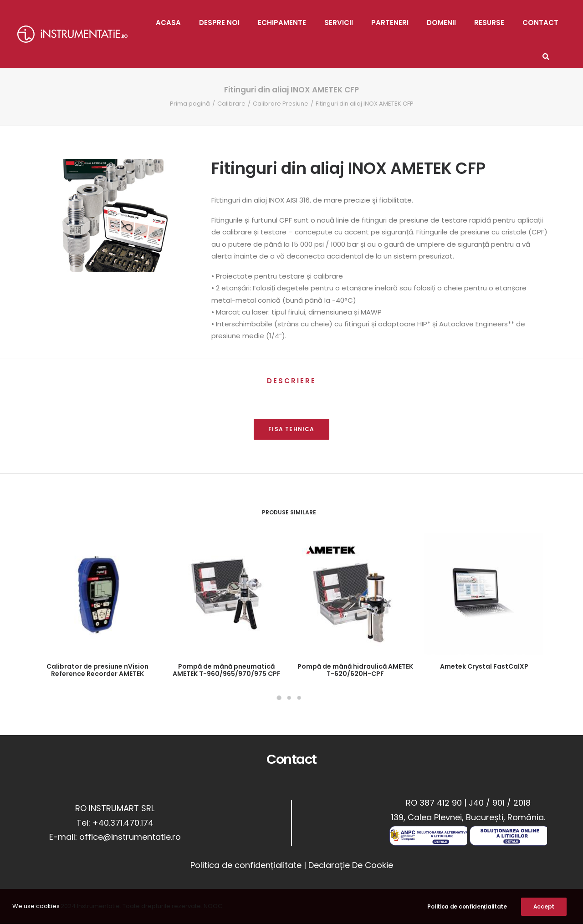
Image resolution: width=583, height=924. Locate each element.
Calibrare (231, 104)
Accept (544, 909)
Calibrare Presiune (281, 104)
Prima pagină (190, 104)
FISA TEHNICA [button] (291, 429)
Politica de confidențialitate (246, 865)
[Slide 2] (289, 698)
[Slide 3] (299, 698)
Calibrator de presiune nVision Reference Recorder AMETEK (97, 670)
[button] (97, 594)
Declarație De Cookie (351, 865)
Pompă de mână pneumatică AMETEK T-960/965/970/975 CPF (227, 670)
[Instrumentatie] (72, 34)
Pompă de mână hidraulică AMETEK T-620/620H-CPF (355, 670)
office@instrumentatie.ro (130, 837)
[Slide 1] (279, 698)
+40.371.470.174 (123, 823)
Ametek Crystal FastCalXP (484, 666)
